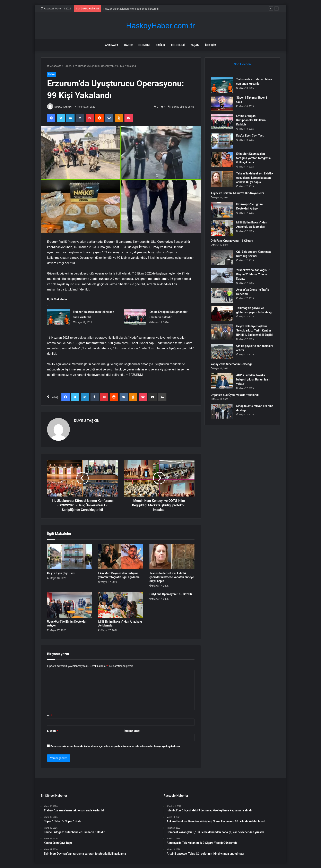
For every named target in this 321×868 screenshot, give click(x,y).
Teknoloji (178, 45)
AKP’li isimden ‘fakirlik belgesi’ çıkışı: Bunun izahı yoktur (253, 380)
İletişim (211, 45)
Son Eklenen (242, 64)
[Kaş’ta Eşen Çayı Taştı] (70, 556)
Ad (50, 715)
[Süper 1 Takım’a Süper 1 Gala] (222, 103)
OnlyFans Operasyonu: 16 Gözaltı (171, 594)
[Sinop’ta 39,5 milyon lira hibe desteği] (222, 412)
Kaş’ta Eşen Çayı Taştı (61, 573)
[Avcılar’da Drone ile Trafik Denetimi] (222, 296)
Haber (128, 45)
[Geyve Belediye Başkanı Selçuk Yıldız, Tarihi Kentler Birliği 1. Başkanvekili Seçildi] (222, 332)
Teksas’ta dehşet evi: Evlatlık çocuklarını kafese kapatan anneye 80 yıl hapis (172, 577)
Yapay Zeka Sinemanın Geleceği (231, 364)
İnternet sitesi (132, 731)
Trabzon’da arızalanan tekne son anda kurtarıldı (131, 9)
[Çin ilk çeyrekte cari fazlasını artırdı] (222, 352)
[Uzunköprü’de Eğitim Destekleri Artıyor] (70, 605)
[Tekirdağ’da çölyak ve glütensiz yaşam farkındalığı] (222, 314)
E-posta (53, 731)
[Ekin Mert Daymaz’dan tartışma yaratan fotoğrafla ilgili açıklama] (121, 556)
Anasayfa (112, 45)
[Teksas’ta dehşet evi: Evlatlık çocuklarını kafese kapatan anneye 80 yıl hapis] (172, 556)
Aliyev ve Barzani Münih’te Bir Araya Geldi (238, 193)
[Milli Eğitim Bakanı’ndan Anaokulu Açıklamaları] (121, 605)
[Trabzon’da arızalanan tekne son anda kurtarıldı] (59, 317)
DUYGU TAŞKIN (63, 107)
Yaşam (195, 45)
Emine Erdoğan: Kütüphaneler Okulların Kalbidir (251, 120)
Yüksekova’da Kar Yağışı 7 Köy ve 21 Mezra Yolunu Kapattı (253, 275)
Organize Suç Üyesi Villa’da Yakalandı (235, 395)
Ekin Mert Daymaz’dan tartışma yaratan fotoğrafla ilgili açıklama (254, 158)
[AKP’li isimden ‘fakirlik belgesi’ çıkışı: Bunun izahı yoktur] (222, 381)
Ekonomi (144, 45)
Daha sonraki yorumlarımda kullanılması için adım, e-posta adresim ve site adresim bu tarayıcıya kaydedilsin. (115, 746)
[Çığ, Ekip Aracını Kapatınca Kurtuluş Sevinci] (222, 258)
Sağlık (160, 45)
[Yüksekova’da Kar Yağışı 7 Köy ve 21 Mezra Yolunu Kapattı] (222, 276)
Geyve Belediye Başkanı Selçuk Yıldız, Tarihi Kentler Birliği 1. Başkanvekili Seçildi (255, 331)
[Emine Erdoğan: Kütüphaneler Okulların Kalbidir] (135, 317)
